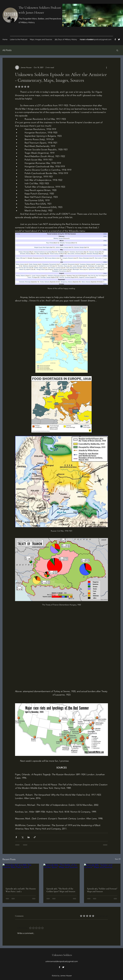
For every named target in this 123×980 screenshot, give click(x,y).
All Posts (7, 50)
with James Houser (31, 12)
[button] (117, 50)
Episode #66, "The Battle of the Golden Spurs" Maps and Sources (61, 890)
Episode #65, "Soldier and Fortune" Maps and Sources (102, 890)
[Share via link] (35, 837)
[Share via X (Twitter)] (22, 837)
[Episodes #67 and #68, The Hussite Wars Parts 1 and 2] (21, 874)
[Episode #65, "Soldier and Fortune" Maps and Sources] (102, 874)
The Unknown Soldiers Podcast (40, 8)
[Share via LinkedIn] (29, 837)
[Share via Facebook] (16, 837)
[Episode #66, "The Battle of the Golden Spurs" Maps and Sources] (62, 874)
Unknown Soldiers (62, 955)
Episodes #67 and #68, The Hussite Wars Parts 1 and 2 (21, 890)
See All (118, 859)
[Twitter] (119, 39)
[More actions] (106, 67)
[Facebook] (115, 39)
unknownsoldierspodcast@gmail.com (96, 39)
